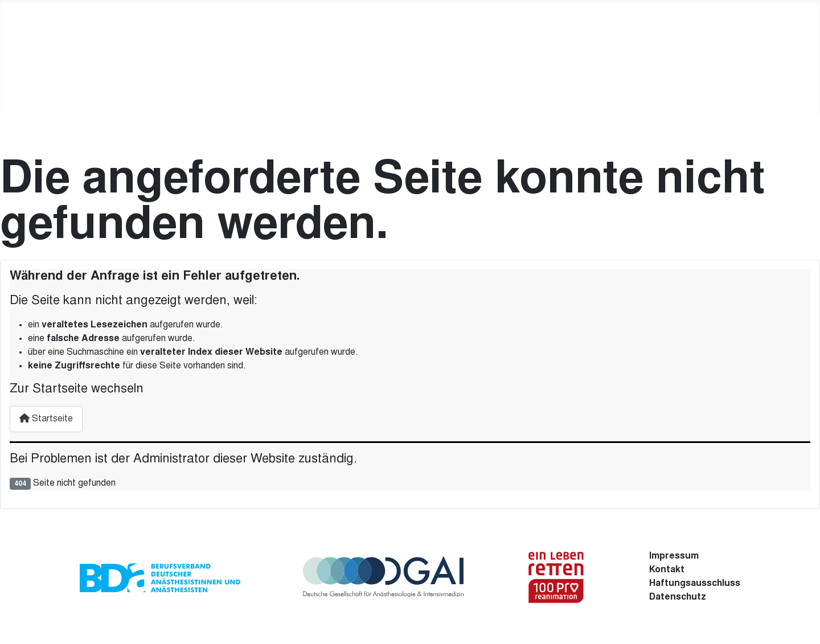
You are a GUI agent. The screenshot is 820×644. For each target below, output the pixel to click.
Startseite (46, 419)
